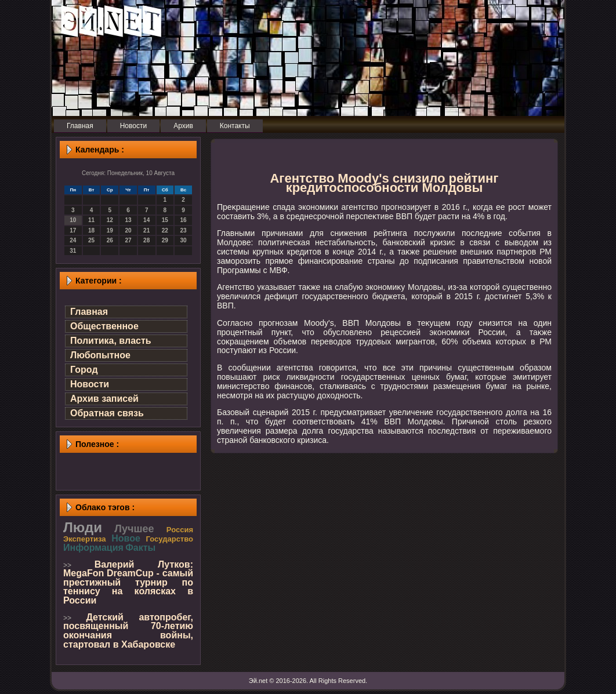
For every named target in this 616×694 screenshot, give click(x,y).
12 (110, 220)
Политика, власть (111, 341)
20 (128, 230)
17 (73, 230)
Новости (90, 384)
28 (146, 240)
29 (165, 240)
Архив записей (104, 399)
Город (84, 370)
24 (73, 240)
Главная (89, 312)
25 (91, 240)
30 (184, 240)
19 (110, 230)
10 (73, 220)
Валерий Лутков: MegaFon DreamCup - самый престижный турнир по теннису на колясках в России (128, 582)
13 (128, 220)
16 (184, 220)
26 (110, 240)
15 (165, 220)
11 (91, 220)
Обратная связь (107, 413)
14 (146, 220)
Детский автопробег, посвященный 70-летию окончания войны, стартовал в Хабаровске (128, 631)
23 (184, 230)
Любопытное (100, 355)
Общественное (104, 326)
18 (91, 230)
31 (73, 251)
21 (146, 230)
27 (128, 240)
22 (165, 230)
